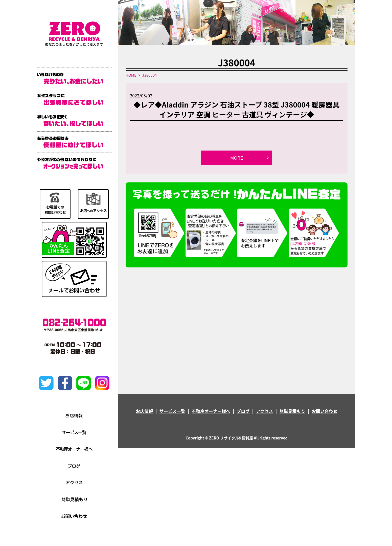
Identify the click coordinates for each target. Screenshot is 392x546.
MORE (237, 158)
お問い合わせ (325, 411)
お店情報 (144, 411)
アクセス (264, 411)
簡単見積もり (292, 411)
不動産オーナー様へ (211, 411)
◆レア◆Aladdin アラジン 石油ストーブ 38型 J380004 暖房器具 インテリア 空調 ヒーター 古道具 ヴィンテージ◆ (236, 109)
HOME (131, 75)
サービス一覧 (172, 411)
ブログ (243, 411)
